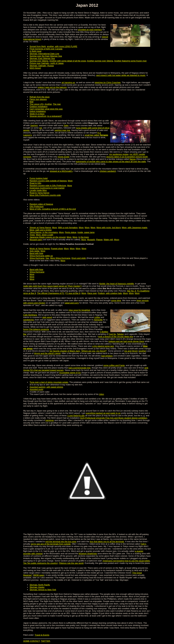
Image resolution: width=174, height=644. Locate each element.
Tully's (143, 544)
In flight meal (35, 51)
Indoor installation (38, 111)
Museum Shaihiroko (88, 554)
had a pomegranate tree (79, 368)
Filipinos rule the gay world (71, 563)
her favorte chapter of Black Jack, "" (78, 351)
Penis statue (71, 232)
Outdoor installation (39, 107)
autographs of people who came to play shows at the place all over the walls (111, 161)
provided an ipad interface (90, 30)
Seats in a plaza (37, 114)
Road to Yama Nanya (39, 193)
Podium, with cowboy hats (110, 293)
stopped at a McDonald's (61, 171)
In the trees (84, 237)
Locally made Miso (38, 190)
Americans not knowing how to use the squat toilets (126, 561)
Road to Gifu (35, 183)
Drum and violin (79, 258)
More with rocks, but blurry (109, 228)
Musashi (91, 240)
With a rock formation (68, 228)
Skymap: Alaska (37, 587)
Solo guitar (34, 251)
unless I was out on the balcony (52, 87)
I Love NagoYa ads (76, 416)
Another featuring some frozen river (130, 61)
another (143, 351)
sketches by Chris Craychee (108, 82)
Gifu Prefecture (37, 207)
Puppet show (57, 249)
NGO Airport (35, 68)
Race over (92, 293)
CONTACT (35, 641)
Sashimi (34, 125)
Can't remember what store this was (46, 109)
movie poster (64, 157)
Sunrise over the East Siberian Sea (46, 56)
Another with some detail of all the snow (68, 61)
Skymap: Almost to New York (43, 590)
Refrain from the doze (40, 97)
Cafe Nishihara (30, 315)
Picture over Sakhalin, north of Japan (47, 63)
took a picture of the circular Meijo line (116, 337)
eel (41, 128)
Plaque (99, 240)
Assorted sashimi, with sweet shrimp (46, 387)
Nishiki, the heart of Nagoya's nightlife (117, 284)
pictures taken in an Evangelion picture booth (127, 157)
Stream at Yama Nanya (40, 228)
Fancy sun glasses (38, 99)
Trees (32, 235)
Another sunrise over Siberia (100, 61)
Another (48, 104)
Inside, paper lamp (86, 232)
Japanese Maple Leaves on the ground (48, 237)
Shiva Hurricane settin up (41, 256)
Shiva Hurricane (37, 258)
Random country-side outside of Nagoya (48, 181)
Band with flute (36, 253)
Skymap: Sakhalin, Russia (42, 66)
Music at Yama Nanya (40, 249)
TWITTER (45, 641)
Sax (47, 258)
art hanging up (68, 82)
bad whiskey (107, 356)
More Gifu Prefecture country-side (45, 195)
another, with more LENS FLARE (62, 46)
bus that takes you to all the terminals (107, 542)
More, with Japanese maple (134, 228)
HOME (26, 641)
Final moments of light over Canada (46, 49)
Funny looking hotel (39, 178)
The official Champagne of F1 (51, 293)
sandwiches (29, 320)
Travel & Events (42, 635)
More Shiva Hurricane (60, 258)
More (70, 181)
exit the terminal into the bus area (61, 542)
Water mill (108, 240)
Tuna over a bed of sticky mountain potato (49, 382)
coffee (97, 317)
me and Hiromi (131, 351)
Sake (66, 125)
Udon (102, 394)
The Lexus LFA (37, 104)
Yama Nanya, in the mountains (44, 232)
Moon (117, 240)
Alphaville (98, 320)
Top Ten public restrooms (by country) (41, 563)
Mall (31, 102)
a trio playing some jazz (103, 346)
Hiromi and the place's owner (47, 353)
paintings (50, 420)
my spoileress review (119, 154)
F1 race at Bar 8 (73, 293)
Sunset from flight (38, 46)
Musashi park (36, 240)
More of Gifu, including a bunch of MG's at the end (53, 209)
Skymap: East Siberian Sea (42, 58)
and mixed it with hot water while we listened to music (121, 75)
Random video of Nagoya (41, 204)
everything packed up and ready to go (103, 413)
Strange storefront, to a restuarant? (46, 116)
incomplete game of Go (70, 373)
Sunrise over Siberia (39, 61)
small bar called (96, 135)
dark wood (47, 317)
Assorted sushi (36, 389)
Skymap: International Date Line (44, 54)
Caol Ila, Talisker (116, 334)
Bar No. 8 (132, 291)
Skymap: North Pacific (40, 585)
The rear (57, 104)
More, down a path (45, 235)
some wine (116, 300)
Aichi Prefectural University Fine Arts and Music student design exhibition (114, 418)
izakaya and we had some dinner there (126, 341)
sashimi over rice (62, 130)
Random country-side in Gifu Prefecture (48, 186)
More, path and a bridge (41, 230)
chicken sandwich (108, 171)
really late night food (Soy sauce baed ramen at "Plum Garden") (52, 286)
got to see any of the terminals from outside (51, 544)
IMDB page (39, 575)
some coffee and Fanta (114, 365)
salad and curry (72, 303)
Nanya (132, 159)
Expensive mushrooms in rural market (47, 188)
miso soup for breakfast (79, 310)
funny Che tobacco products (36, 329)
